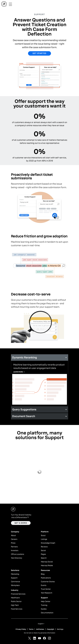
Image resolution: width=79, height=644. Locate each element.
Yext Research (47, 593)
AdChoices (40, 629)
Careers (14, 539)
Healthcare (15, 598)
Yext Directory (17, 558)
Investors (15, 551)
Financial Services (18, 594)
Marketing (15, 574)
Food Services (17, 609)
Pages (43, 554)
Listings (44, 539)
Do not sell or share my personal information (40, 633)
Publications (46, 578)
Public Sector (16, 602)
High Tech (15, 605)
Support (14, 578)
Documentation (47, 613)
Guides (44, 609)
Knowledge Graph (48, 543)
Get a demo (21, 523)
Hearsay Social (47, 562)
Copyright (51, 629)
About (13, 536)
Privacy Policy (21, 629)
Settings (60, 629)
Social (43, 551)
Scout (43, 536)
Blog (43, 574)
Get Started (39, 53)
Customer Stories (48, 582)
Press (13, 543)
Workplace (15, 585)
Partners (14, 547)
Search (44, 558)
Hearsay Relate (47, 566)
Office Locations (18, 554)
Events (44, 585)
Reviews (44, 547)
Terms (31, 629)
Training (44, 605)
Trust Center (46, 589)
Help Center (46, 602)
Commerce (16, 582)
